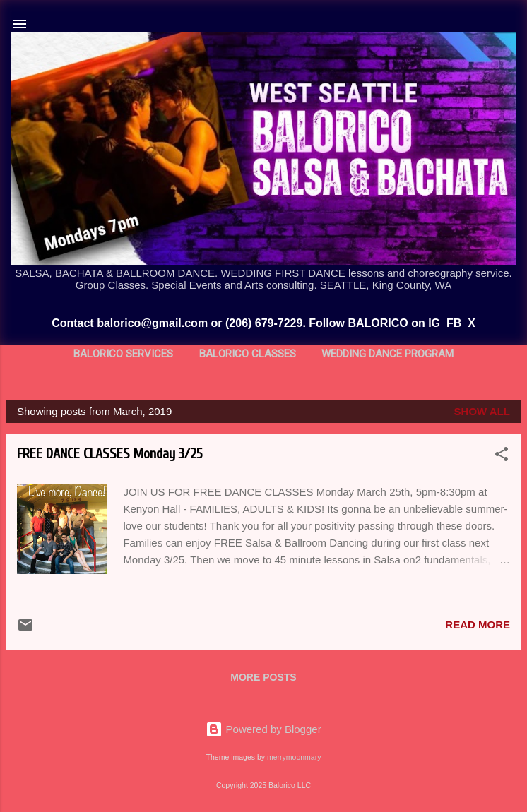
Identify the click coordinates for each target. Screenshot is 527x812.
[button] (502, 456)
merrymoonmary (294, 757)
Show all (482, 411)
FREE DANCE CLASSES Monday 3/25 (110, 454)
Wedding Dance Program (387, 354)
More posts (263, 677)
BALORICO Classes (248, 354)
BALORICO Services (123, 354)
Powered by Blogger (263, 729)
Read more (478, 625)
